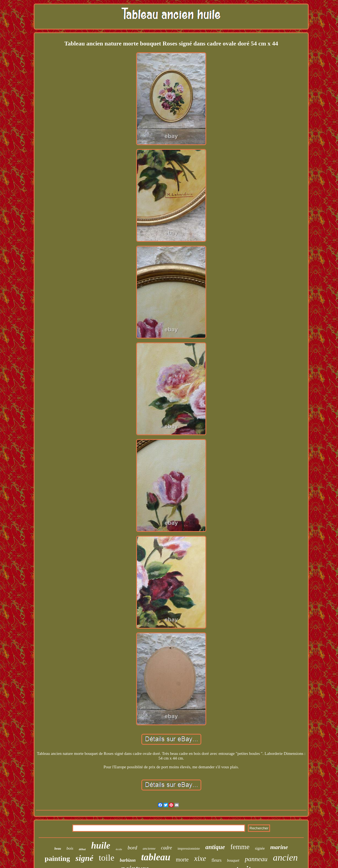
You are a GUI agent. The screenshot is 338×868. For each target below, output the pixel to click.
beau (58, 849)
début (82, 849)
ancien (285, 857)
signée (260, 848)
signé (84, 858)
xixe (200, 858)
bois (70, 848)
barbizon (128, 860)
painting (57, 859)
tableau (156, 857)
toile (106, 858)
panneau (256, 859)
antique (215, 847)
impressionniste (189, 848)
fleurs (216, 860)
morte (182, 860)
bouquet (233, 860)
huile (101, 846)
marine (279, 847)
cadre (167, 848)
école (119, 849)
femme (240, 847)
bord (132, 848)
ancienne (149, 848)
